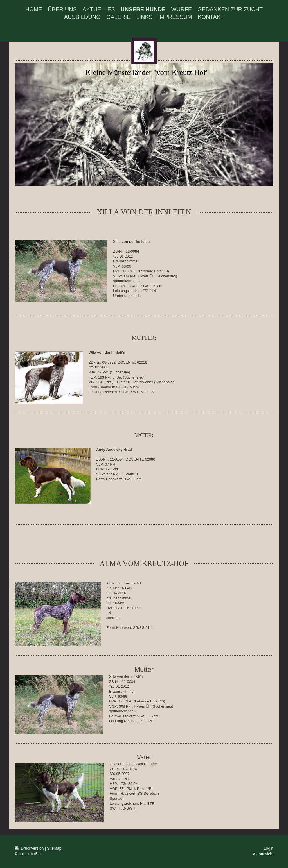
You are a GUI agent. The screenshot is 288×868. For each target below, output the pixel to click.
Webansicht (263, 854)
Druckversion (30, 848)
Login (269, 848)
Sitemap (54, 848)
